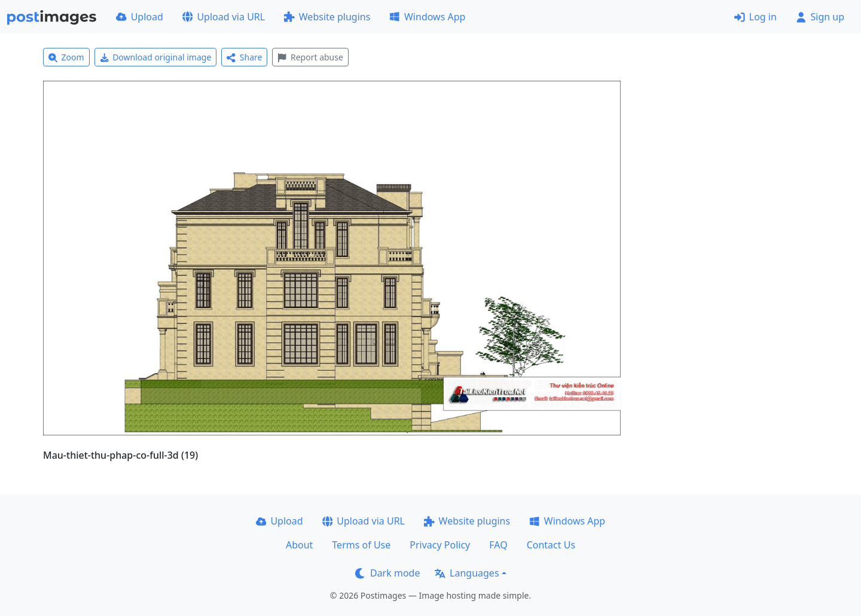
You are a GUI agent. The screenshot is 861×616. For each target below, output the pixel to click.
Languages (467, 573)
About (299, 545)
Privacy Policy (440, 545)
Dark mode (387, 573)
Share (244, 57)
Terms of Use (361, 545)
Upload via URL (224, 17)
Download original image (156, 57)
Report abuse (310, 57)
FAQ (498, 545)
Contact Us (551, 545)
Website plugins (327, 17)
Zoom (66, 57)
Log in (755, 17)
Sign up (820, 17)
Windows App (427, 17)
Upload (140, 17)
